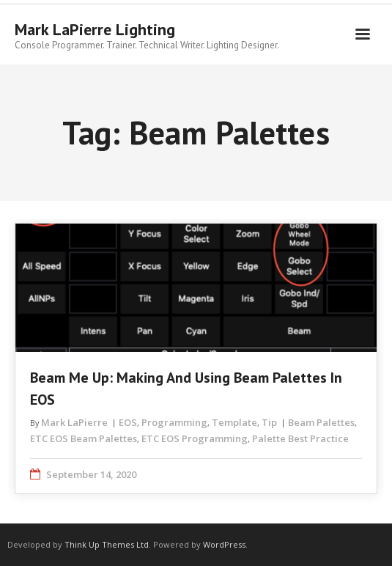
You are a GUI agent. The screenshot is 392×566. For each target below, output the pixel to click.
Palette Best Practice (300, 438)
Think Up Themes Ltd (107, 544)
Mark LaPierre (74, 422)
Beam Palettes (321, 422)
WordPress (224, 544)
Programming (174, 422)
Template (234, 422)
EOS (128, 422)
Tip (269, 422)
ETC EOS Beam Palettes (84, 438)
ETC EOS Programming (195, 438)
